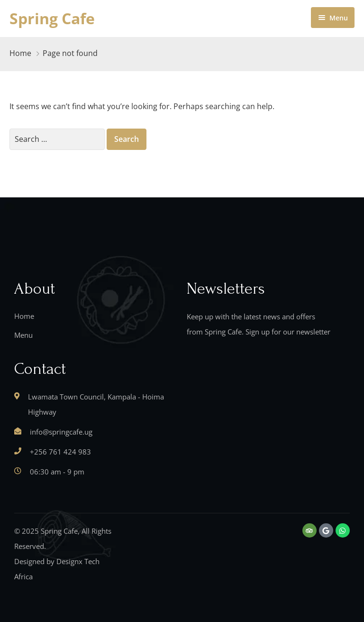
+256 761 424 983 (60, 452)
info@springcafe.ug (61, 432)
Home (20, 53)
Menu (23, 335)
